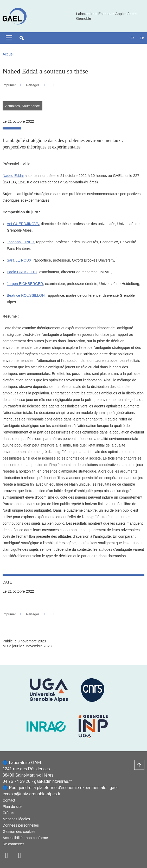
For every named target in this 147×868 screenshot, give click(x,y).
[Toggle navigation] (9, 38)
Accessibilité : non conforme (25, 838)
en (142, 38)
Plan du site (12, 807)
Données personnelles (21, 825)
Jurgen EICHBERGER (25, 284)
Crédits (8, 813)
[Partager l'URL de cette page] (63, 85)
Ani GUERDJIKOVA (23, 224)
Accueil (8, 54)
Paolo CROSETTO (22, 272)
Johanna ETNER (20, 242)
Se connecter (13, 844)
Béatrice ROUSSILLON (26, 295)
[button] (22, 38)
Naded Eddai (13, 176)
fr (132, 38)
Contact (9, 800)
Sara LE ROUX (19, 260)
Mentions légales (16, 819)
